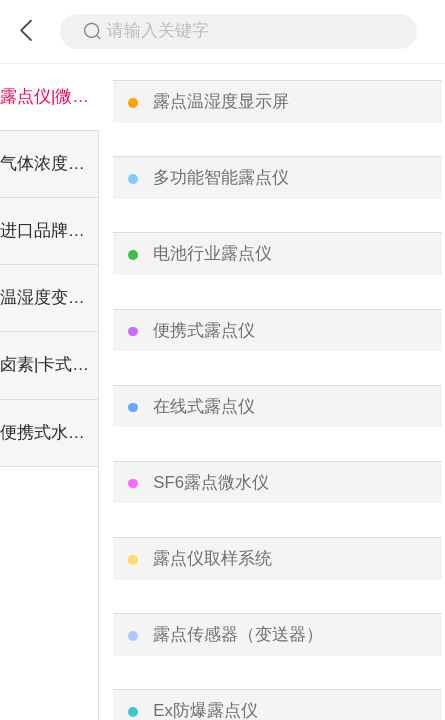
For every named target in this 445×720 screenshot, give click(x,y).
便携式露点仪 (204, 330)
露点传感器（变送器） (238, 634)
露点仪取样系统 (212, 558)
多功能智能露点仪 (221, 177)
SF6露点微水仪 (211, 482)
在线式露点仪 (204, 406)
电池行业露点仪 (212, 253)
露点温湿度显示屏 (221, 101)
